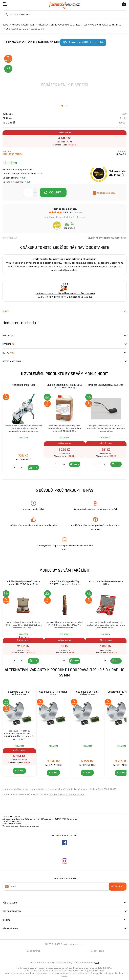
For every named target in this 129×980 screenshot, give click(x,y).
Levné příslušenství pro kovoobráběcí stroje (51, 789)
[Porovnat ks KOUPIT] (14, 468)
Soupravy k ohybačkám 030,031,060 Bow (107, 238)
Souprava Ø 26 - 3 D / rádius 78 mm (87, 693)
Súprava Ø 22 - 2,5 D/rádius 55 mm (67, 794)
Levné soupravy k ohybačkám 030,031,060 (95, 789)
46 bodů (116, 175)
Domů (6, 25)
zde (97, 963)
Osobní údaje (98, 951)
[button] (33, 468)
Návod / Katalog (12, 361)
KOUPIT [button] (35, 468)
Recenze (9, 344)
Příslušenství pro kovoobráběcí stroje (59, 25)
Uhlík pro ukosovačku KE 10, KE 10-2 (106, 386)
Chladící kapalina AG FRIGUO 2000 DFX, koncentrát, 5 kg (65, 386)
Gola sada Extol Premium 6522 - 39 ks (106, 583)
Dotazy (8, 353)
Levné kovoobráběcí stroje (16, 789)
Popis (5, 311)
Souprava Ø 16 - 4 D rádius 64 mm (53, 693)
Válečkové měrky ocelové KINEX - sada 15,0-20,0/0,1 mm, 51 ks (23, 583)
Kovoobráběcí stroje (23, 25)
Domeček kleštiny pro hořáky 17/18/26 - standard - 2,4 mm (65, 583)
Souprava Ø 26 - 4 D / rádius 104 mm (19, 693)
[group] (23, 427)
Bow (124, 114)
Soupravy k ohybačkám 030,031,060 (102, 25)
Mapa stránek (34, 951)
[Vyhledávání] (64, 14)
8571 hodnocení (73, 212)
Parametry (9, 336)
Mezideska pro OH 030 (23, 385)
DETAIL (19, 771)
